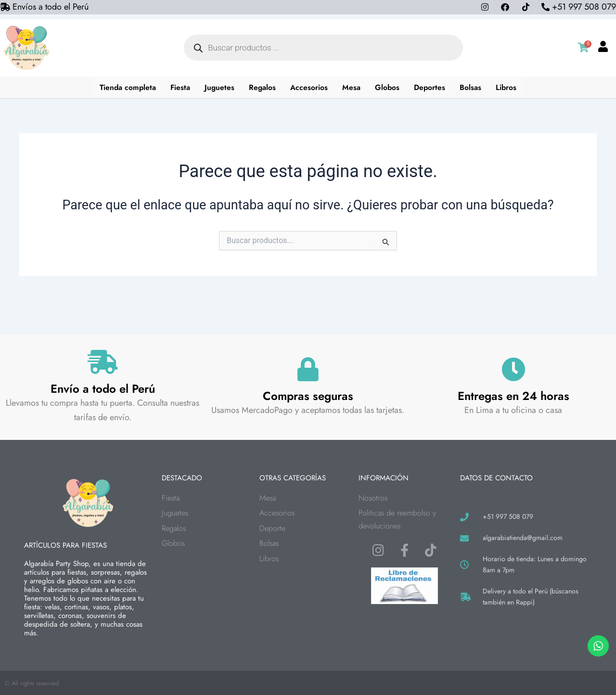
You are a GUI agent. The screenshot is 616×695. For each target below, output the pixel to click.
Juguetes (220, 87)
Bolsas (472, 87)
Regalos (263, 87)
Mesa (352, 87)
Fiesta (180, 87)
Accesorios (310, 87)
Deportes (431, 87)
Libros (508, 87)
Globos (388, 87)
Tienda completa (127, 87)
